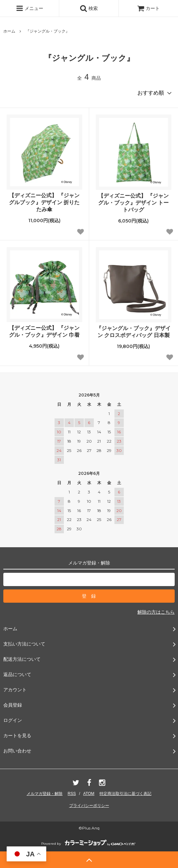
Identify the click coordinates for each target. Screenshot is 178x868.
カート (148, 8)
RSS (72, 794)
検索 (89, 8)
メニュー (30, 8)
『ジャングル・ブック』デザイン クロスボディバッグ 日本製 (133, 332)
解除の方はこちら (156, 612)
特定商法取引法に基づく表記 (125, 794)
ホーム (9, 31)
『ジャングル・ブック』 (48, 31)
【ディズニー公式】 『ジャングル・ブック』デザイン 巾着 (44, 331)
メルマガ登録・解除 (45, 794)
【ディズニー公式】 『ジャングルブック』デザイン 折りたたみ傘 (44, 202)
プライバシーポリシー (89, 806)
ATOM (89, 794)
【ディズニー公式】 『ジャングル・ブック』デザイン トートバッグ (133, 203)
